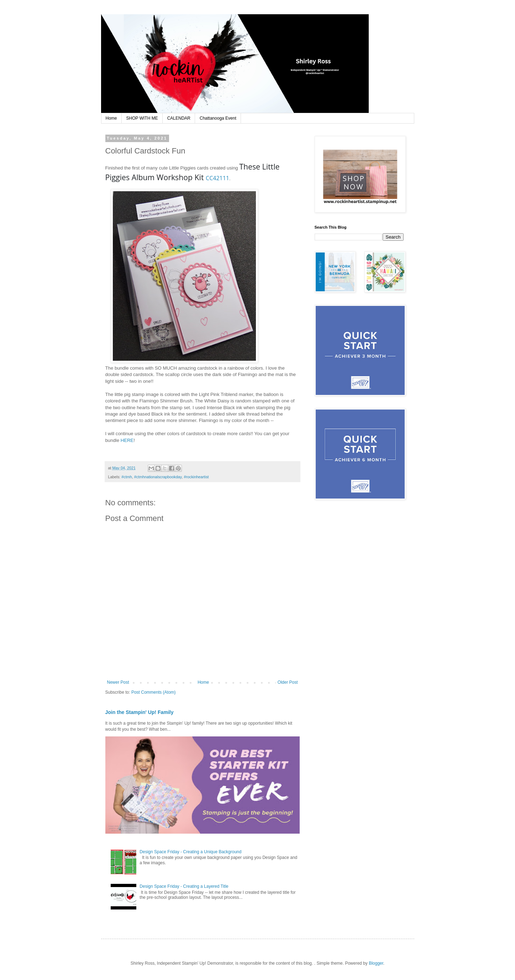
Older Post (288, 682)
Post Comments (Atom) (154, 692)
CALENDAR (179, 118)
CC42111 (217, 178)
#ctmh (127, 477)
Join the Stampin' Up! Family (140, 712)
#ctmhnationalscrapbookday (158, 477)
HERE (127, 440)
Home (111, 118)
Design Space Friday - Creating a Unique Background (190, 852)
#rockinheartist (196, 477)
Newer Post (118, 682)
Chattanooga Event (218, 118)
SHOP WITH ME (142, 118)
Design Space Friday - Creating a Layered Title (184, 886)
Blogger (376, 963)
